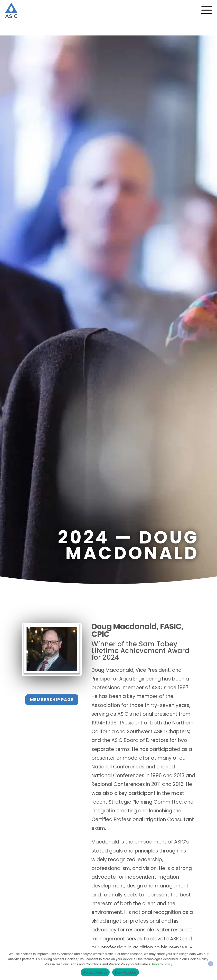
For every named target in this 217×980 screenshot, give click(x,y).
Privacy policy (162, 964)
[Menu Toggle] (207, 10)
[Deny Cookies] (211, 964)
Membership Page (52, 700)
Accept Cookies (95, 972)
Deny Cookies (126, 972)
